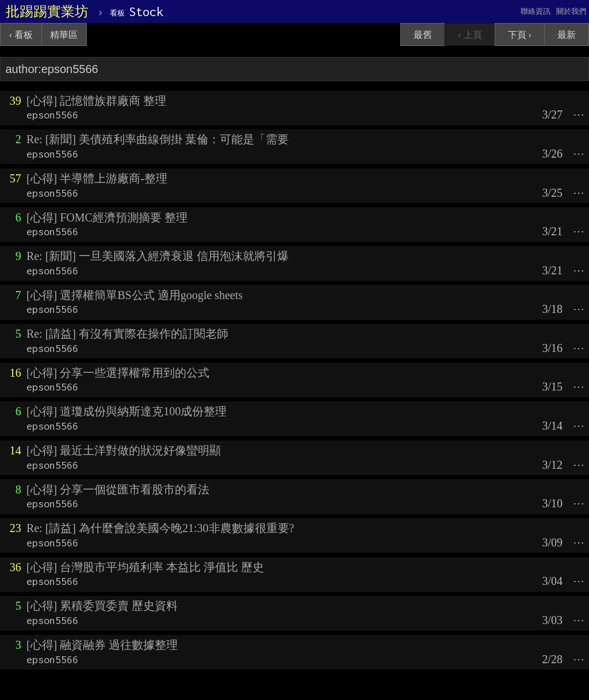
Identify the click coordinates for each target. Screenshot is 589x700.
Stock (137, 12)
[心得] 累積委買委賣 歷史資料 (102, 606)
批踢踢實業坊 (47, 12)
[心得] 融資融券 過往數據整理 (102, 645)
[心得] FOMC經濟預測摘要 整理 (107, 217)
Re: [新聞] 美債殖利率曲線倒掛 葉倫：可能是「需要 (158, 139)
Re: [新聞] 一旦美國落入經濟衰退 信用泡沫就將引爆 (158, 256)
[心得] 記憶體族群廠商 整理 (96, 101)
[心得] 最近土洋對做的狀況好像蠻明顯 (124, 450)
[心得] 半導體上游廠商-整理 (97, 178)
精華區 (64, 35)
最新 (567, 35)
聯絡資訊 (536, 11)
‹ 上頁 (470, 35)
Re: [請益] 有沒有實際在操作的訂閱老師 (127, 334)
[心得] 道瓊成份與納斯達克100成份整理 (127, 411)
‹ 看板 (21, 35)
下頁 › (520, 35)
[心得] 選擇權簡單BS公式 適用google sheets (135, 295)
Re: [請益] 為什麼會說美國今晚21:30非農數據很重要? (160, 528)
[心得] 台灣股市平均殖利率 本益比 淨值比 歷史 (145, 567)
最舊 (423, 35)
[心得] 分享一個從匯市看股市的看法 (118, 489)
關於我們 (571, 11)
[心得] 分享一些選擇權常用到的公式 (118, 373)
